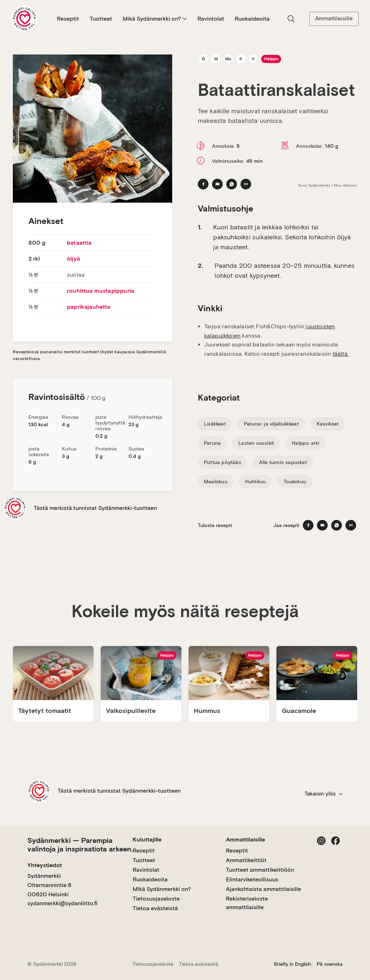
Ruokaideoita (252, 19)
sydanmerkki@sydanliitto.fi (62, 903)
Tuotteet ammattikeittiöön (260, 870)
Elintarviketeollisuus (252, 879)
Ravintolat (211, 19)
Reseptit (68, 19)
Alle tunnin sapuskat (283, 462)
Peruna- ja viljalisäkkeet (271, 424)
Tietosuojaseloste (156, 899)
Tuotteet (101, 19)
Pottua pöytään (223, 462)
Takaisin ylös (324, 794)
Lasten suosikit (256, 443)
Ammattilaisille (334, 18)
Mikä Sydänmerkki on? (155, 19)
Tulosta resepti (215, 525)
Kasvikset (328, 424)
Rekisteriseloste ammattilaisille (247, 903)
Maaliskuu (216, 481)
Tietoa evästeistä (155, 908)
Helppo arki (305, 443)
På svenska (330, 964)
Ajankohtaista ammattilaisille (263, 889)
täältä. (341, 354)
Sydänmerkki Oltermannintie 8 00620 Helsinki (49, 885)
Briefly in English (292, 964)
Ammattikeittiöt (246, 860)
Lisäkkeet (215, 424)
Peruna (212, 443)
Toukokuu (295, 481)
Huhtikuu (256, 481)
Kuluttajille (147, 840)
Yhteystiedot (45, 865)
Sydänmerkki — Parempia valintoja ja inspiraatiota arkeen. (80, 845)
